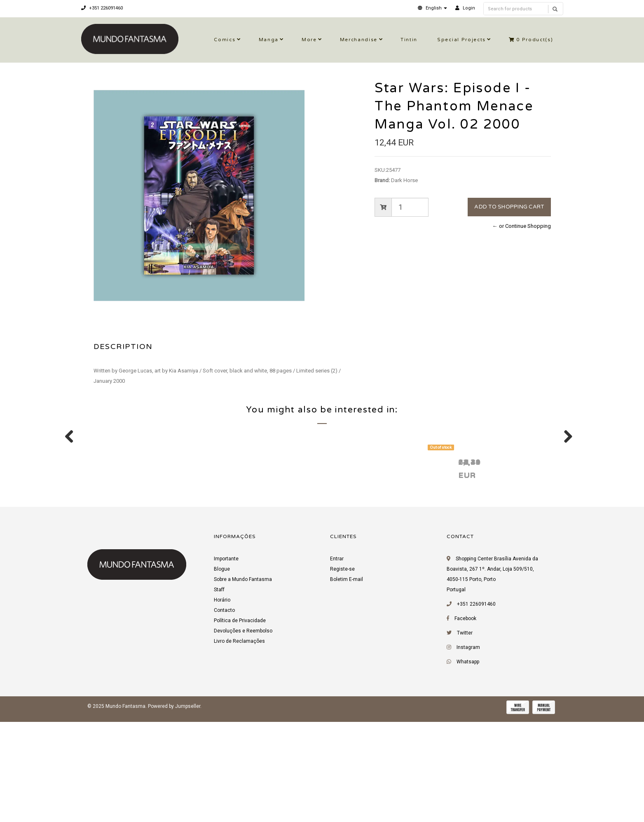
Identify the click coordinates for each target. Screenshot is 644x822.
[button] (432, 8)
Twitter (465, 736)
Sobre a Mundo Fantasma (243, 683)
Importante (226, 662)
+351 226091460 (102, 8)
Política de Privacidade (240, 724)
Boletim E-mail (347, 683)
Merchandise (359, 40)
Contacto (224, 714)
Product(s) (531, 40)
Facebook (465, 722)
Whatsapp (468, 765)
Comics (225, 40)
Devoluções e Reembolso (243, 734)
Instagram (468, 751)
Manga (269, 40)
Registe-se (342, 672)
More (309, 40)
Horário (222, 703)
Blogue (222, 672)
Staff (219, 693)
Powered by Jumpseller (174, 810)
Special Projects (461, 40)
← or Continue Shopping (522, 226)
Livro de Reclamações (239, 745)
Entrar (337, 662)
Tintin (409, 40)
